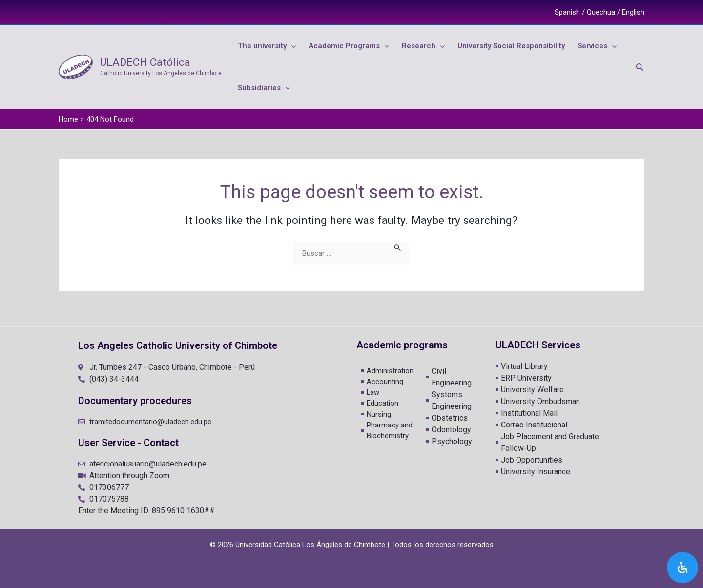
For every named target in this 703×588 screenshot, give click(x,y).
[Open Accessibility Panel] (682, 568)
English (633, 12)
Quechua (601, 12)
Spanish (567, 12)
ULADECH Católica (145, 65)
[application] (288, 47)
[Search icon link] (640, 70)
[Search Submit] (398, 253)
